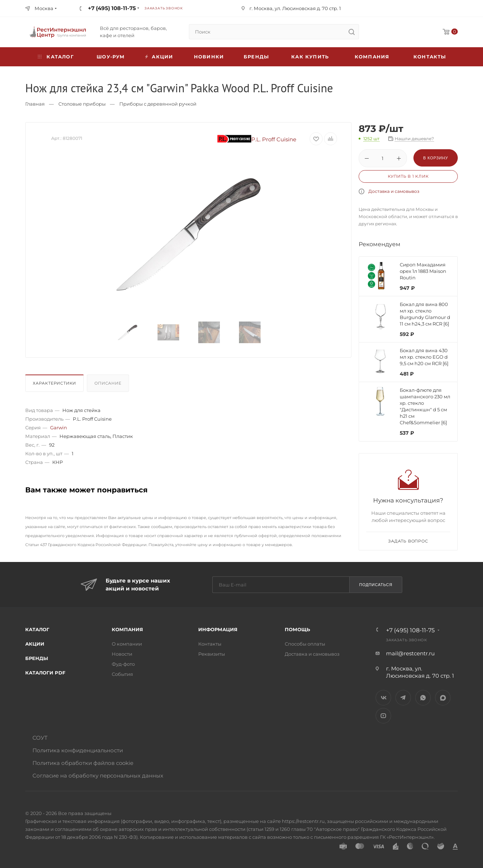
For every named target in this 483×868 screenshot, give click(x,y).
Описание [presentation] (108, 383)
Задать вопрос (408, 541)
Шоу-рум (111, 57)
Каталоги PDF (45, 673)
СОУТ (40, 738)
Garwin (59, 428)
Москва (44, 8)
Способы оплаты (305, 644)
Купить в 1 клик (408, 176)
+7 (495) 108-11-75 (112, 8)
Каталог (37, 629)
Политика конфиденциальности (78, 750)
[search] (351, 32)
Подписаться (376, 585)
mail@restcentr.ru (410, 653)
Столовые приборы (82, 104)
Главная (35, 104)
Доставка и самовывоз (394, 191)
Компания (372, 57)
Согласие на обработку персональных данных (98, 776)
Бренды (256, 57)
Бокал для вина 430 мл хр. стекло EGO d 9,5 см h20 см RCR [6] (424, 357)
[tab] (55, 385)
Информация (218, 629)
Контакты (430, 57)
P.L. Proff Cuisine (257, 139)
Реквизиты (212, 654)
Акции (35, 644)
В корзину (436, 158)
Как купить (310, 57)
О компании (127, 644)
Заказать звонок (164, 8)
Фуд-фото (123, 664)
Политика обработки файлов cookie (83, 763)
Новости (122, 654)
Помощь (297, 629)
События (122, 674)
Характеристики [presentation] (54, 383)
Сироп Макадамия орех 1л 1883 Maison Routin (423, 271)
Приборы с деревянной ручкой (158, 104)
